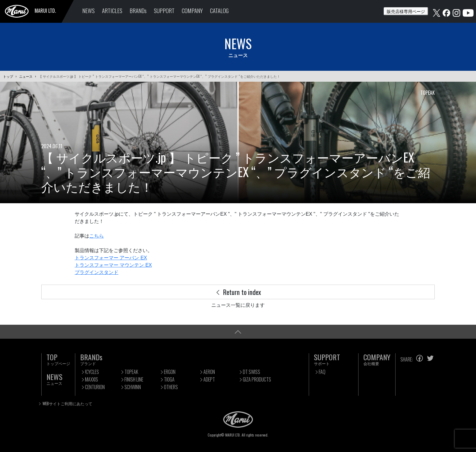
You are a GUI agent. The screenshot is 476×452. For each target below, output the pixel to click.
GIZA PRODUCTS (257, 379)
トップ (8, 76)
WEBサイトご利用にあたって (67, 404)
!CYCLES (92, 372)
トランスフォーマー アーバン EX (111, 258)
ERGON (170, 372)
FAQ (322, 372)
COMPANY (192, 10)
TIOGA (169, 379)
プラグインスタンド (97, 272)
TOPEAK (131, 372)
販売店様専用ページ (406, 11)
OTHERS (171, 387)
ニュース (26, 76)
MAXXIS (92, 379)
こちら (97, 236)
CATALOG (219, 10)
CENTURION (95, 387)
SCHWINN (133, 387)
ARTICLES (112, 10)
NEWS (88, 10)
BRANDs (138, 10)
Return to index (238, 292)
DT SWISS (252, 372)
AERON (209, 372)
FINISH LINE (134, 379)
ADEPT (209, 379)
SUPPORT (164, 10)
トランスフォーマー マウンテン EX (113, 265)
